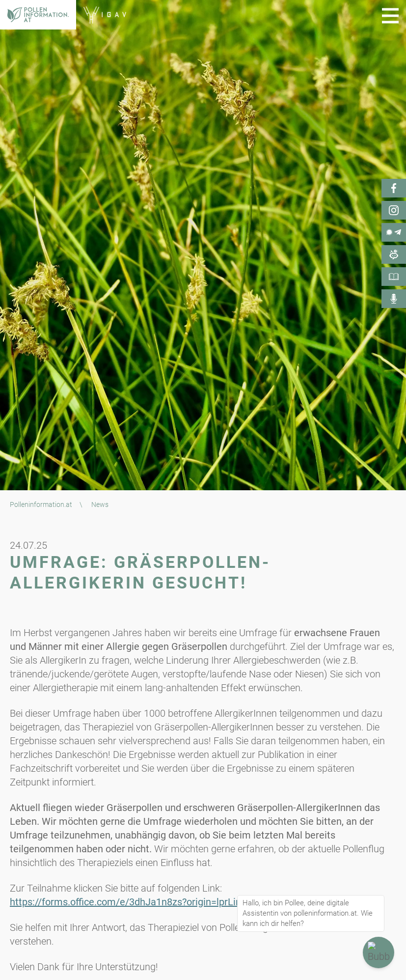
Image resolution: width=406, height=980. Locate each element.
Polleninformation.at (41, 504)
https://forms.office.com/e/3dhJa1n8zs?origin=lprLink (128, 902)
